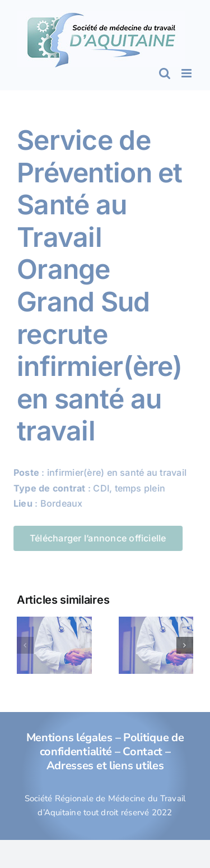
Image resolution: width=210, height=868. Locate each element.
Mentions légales (69, 738)
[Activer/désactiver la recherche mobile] (165, 73)
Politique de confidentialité (112, 745)
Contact (143, 752)
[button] (25, 645)
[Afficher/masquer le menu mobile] (187, 73)
